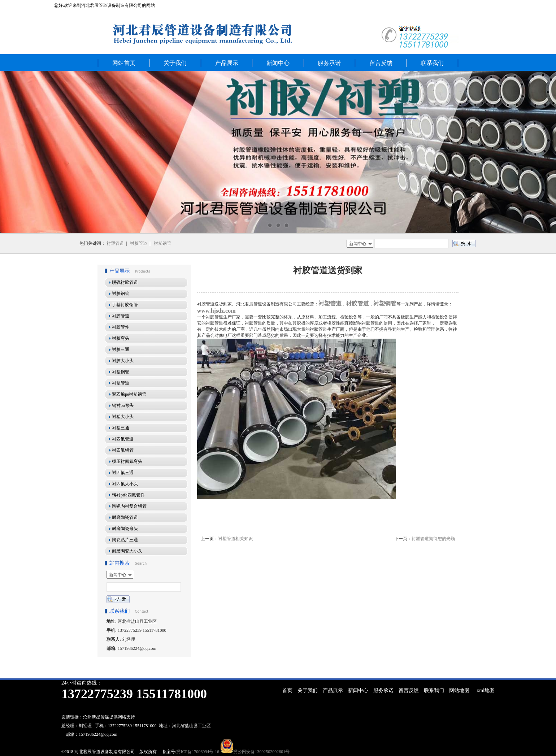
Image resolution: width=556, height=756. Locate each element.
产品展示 (227, 63)
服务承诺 (329, 63)
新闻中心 (278, 63)
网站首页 (124, 63)
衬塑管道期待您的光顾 (433, 539)
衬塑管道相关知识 (235, 539)
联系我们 (432, 63)
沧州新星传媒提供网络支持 (109, 717)
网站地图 (459, 690)
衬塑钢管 (162, 243)
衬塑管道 (115, 243)
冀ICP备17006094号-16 (198, 752)
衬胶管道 (139, 243)
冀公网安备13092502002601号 (261, 752)
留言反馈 (381, 63)
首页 (287, 690)
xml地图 (486, 690)
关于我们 (175, 63)
